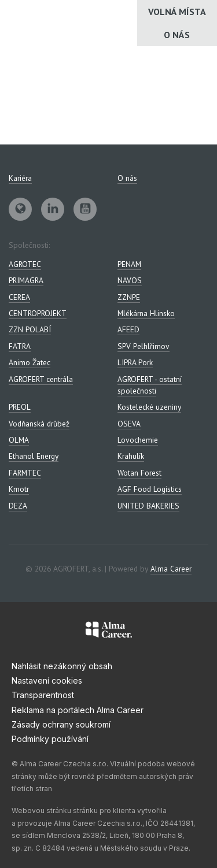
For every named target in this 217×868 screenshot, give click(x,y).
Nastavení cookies (47, 680)
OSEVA (129, 424)
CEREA (19, 297)
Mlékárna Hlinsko (146, 313)
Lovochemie (138, 440)
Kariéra (20, 178)
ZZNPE (129, 297)
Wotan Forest (139, 473)
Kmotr (19, 489)
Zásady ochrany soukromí (61, 724)
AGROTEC (25, 264)
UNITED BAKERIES (148, 506)
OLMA (19, 440)
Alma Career (171, 569)
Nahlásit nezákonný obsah (62, 666)
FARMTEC (25, 473)
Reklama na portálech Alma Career (78, 710)
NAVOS (130, 280)
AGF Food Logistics (150, 489)
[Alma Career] (109, 632)
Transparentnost (43, 695)
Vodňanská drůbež (39, 424)
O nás (177, 35)
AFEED (128, 329)
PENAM (129, 264)
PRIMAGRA (26, 280)
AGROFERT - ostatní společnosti (150, 385)
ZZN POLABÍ (30, 329)
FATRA (20, 346)
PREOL (20, 407)
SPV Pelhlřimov (144, 346)
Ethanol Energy (34, 456)
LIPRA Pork (135, 362)
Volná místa (177, 12)
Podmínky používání (50, 739)
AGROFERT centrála (41, 379)
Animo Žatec (30, 362)
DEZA (18, 506)
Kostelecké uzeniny (149, 407)
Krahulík (131, 456)
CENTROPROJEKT (38, 313)
